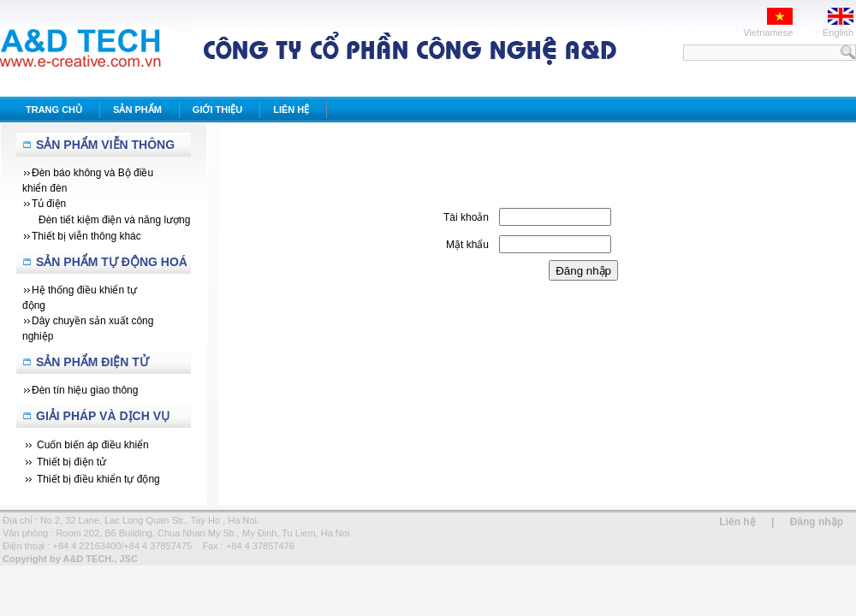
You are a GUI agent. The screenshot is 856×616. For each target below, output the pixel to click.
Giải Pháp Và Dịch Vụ (103, 416)
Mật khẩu (467, 245)
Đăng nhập (817, 522)
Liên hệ (737, 522)
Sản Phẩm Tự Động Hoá (112, 262)
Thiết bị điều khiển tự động (98, 479)
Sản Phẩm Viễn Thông (105, 145)
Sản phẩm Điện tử (92, 362)
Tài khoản (466, 217)
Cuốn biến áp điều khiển (93, 445)
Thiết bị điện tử (71, 462)
